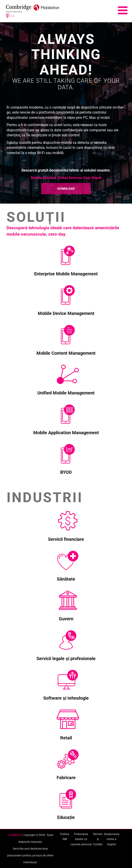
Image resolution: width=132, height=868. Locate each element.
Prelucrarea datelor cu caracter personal (81, 839)
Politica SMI (65, 837)
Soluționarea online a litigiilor (112, 839)
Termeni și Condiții (98, 839)
